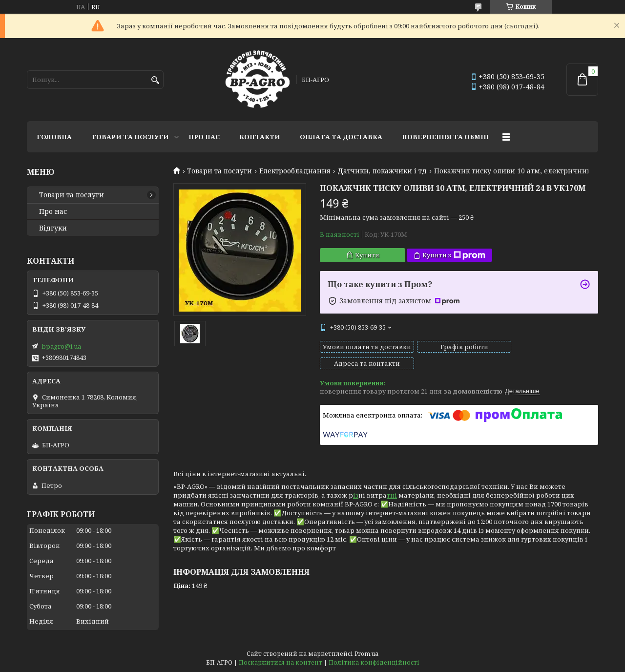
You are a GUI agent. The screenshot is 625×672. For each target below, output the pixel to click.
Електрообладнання (295, 171)
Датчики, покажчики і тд (382, 171)
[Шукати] (155, 80)
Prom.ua (366, 654)
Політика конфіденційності (374, 662)
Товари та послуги (130, 137)
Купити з (454, 255)
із (356, 486)
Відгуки (53, 228)
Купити (367, 255)
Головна (54, 137)
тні (392, 486)
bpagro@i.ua (61, 346)
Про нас (204, 137)
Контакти (260, 137)
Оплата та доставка (341, 137)
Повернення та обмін (445, 137)
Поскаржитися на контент (281, 662)
